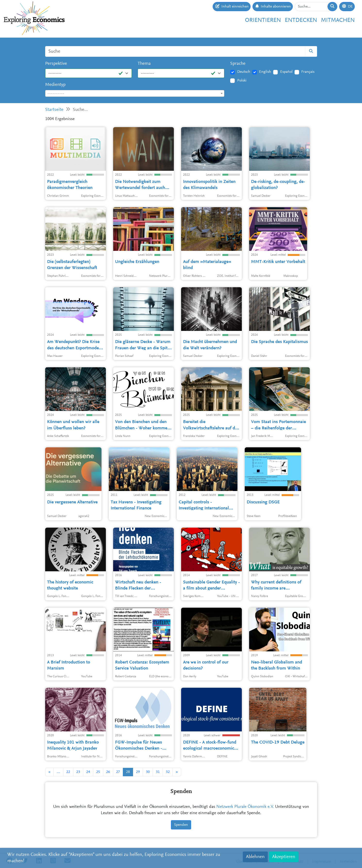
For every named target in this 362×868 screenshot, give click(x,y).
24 (88, 772)
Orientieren (263, 20)
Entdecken (301, 20)
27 (118, 772)
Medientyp (55, 85)
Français (308, 72)
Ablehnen (255, 857)
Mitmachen (338, 20)
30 (148, 772)
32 (168, 772)
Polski (242, 81)
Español (286, 72)
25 (98, 772)
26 (108, 772)
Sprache (238, 64)
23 (78, 772)
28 (128, 772)
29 (138, 772)
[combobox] (135, 93)
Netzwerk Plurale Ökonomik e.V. (245, 807)
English (265, 72)
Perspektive (56, 64)
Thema (144, 64)
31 (158, 772)
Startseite (54, 110)
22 (68, 772)
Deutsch (244, 72)
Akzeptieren (284, 857)
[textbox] (135, 94)
